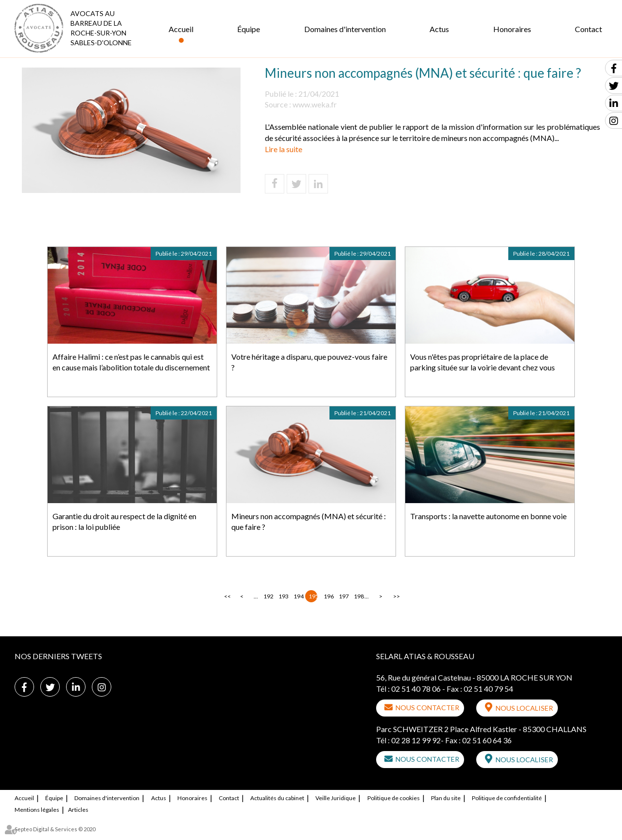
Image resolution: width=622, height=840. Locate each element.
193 (283, 596)
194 (298, 596)
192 (268, 596)
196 (328, 596)
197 (343, 596)
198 (358, 596)
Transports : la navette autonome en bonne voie (488, 516)
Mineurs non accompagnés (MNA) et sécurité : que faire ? (309, 522)
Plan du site (446, 798)
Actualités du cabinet (277, 798)
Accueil (181, 29)
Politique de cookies (394, 798)
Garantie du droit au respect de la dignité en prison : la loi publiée (124, 522)
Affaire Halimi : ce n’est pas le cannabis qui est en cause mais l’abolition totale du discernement (131, 362)
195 (313, 596)
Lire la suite (284, 149)
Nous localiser (524, 708)
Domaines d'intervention (345, 29)
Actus (439, 29)
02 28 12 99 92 (416, 740)
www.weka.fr (315, 104)
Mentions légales (37, 810)
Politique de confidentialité (507, 798)
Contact (588, 29)
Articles (78, 810)
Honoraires (512, 29)
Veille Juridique (336, 798)
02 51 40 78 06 (416, 689)
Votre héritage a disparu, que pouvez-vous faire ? (309, 362)
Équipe (249, 29)
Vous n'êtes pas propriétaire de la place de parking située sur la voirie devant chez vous (483, 362)
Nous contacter (427, 708)
